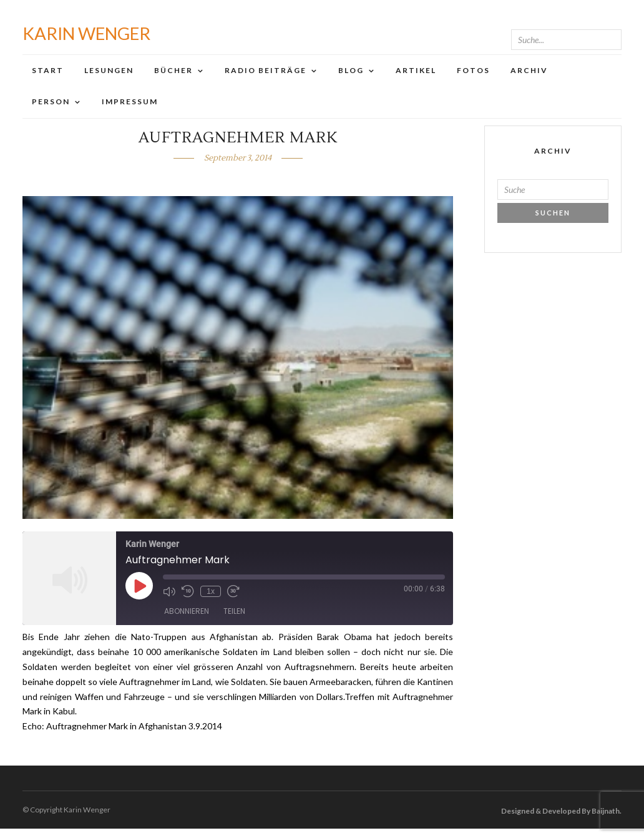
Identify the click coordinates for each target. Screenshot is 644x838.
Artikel (416, 75)
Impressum (130, 106)
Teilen (234, 620)
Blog (351, 75)
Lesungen (109, 75)
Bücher (173, 75)
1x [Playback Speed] (211, 601)
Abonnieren (187, 620)
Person (51, 106)
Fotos (473, 75)
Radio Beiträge (266, 75)
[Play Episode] (139, 595)
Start (48, 75)
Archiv (529, 75)
